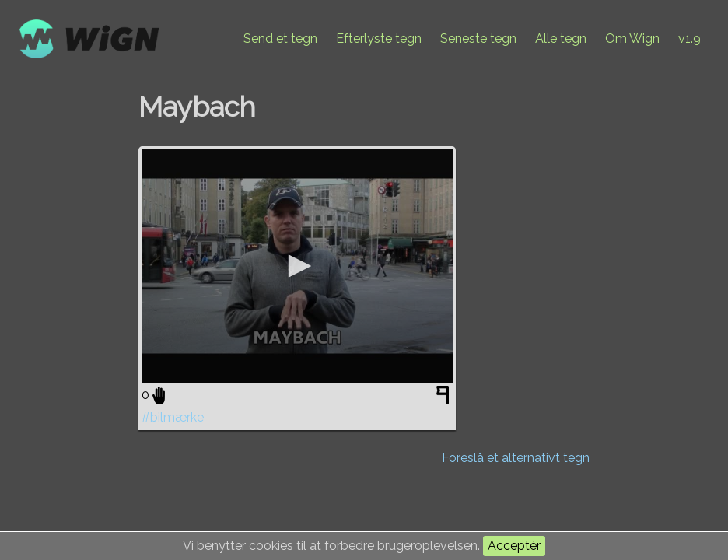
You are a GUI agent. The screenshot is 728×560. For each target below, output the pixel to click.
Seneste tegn (478, 38)
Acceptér (514, 546)
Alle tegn (561, 38)
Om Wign (632, 38)
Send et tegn (280, 38)
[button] (297, 266)
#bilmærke (173, 417)
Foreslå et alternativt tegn (516, 458)
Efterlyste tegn (379, 38)
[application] (297, 266)
